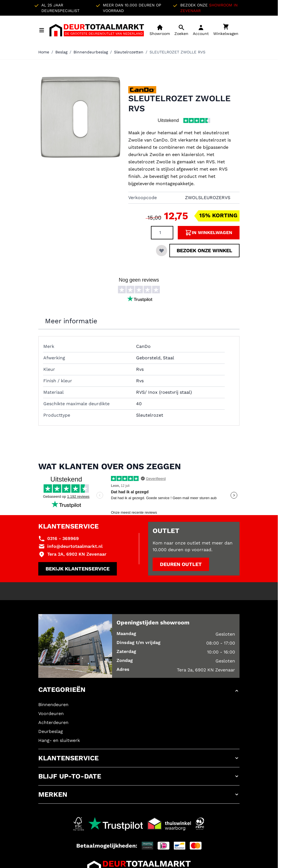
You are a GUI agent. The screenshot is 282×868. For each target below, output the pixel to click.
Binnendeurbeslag (91, 52)
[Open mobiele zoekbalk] (181, 30)
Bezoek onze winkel (204, 250)
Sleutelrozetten (129, 52)
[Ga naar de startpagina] (97, 30)
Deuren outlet (181, 564)
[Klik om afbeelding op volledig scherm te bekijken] (80, 117)
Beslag (61, 52)
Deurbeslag (51, 731)
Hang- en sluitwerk (59, 740)
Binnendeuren (53, 705)
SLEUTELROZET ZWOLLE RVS (177, 52)
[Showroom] (160, 30)
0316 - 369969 (63, 538)
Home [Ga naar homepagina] (44, 52)
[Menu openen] (42, 30)
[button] (139, 691)
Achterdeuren (53, 722)
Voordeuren (51, 713)
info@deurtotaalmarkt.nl (75, 546)
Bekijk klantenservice (78, 569)
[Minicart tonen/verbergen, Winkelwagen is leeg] (226, 30)
